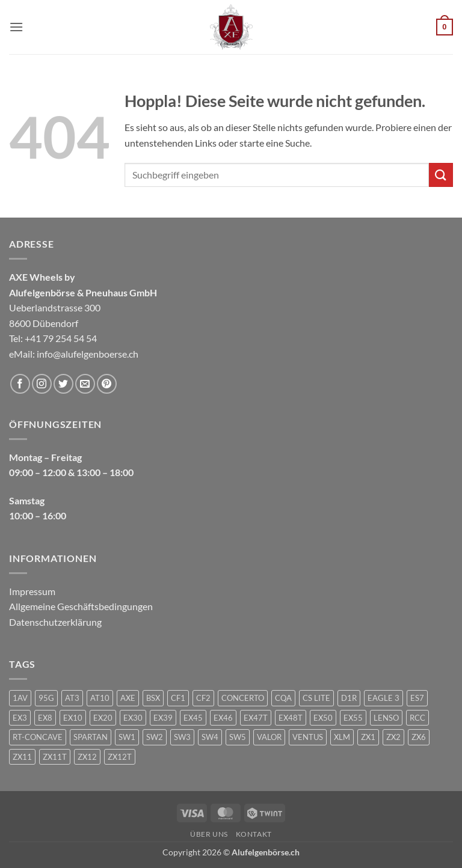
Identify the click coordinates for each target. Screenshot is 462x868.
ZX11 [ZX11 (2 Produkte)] (22, 757)
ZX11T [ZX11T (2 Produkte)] (55, 757)
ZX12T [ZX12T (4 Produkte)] (120, 757)
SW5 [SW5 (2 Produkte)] (238, 737)
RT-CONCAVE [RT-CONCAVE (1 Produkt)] (38, 737)
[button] (16, 27)
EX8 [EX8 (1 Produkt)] (45, 718)
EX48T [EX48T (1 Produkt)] (291, 718)
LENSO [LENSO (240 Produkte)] (386, 718)
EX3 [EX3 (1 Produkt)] (20, 718)
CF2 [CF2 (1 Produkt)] (203, 698)
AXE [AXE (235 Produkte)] (128, 698)
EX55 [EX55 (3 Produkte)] (353, 718)
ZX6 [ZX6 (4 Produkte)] (419, 737)
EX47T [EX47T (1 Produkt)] (256, 718)
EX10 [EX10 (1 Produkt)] (73, 718)
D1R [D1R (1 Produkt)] (349, 698)
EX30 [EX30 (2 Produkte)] (133, 718)
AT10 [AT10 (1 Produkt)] (100, 698)
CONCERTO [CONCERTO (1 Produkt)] (243, 698)
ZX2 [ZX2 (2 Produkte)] (393, 737)
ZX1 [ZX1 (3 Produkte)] (368, 737)
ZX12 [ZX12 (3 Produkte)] (87, 757)
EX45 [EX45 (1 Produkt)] (193, 718)
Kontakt (254, 834)
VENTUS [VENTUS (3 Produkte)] (308, 737)
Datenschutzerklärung (55, 622)
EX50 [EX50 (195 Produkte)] (323, 718)
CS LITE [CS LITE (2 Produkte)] (316, 698)
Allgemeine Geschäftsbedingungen (81, 606)
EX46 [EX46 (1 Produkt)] (223, 718)
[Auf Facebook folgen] (20, 384)
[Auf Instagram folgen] (42, 384)
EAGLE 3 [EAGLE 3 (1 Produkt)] (383, 698)
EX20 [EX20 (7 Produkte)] (103, 718)
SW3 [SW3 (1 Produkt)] (182, 737)
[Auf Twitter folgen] (63, 384)
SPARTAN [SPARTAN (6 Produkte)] (91, 737)
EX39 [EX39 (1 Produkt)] (163, 718)
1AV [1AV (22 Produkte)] (20, 698)
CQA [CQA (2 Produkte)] (283, 698)
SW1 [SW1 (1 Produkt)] (127, 737)
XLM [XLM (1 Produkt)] (342, 737)
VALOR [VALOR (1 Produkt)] (269, 737)
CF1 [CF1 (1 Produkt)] (178, 698)
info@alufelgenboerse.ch (88, 354)
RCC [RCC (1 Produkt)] (417, 718)
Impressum (32, 591)
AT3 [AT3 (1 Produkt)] (72, 698)
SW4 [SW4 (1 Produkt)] (210, 737)
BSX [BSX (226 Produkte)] (153, 698)
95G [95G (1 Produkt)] (46, 698)
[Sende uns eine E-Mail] (85, 384)
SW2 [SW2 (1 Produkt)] (155, 737)
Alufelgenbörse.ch (266, 852)
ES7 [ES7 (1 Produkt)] (417, 698)
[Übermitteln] (441, 175)
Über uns (209, 834)
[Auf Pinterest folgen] (107, 384)
